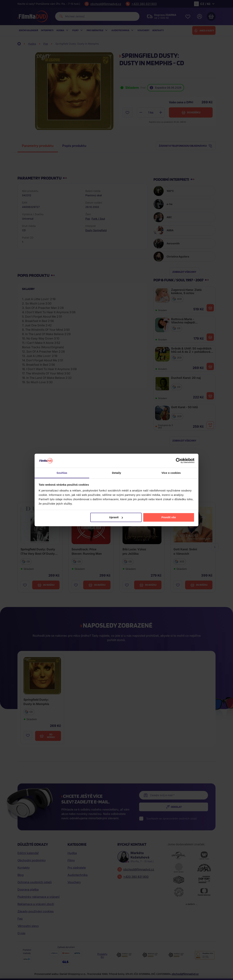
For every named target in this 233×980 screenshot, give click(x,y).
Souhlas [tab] (62, 473)
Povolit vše (169, 517)
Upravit (116, 517)
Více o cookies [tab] (171, 473)
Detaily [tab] (116, 473)
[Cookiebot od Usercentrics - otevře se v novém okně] (178, 461)
